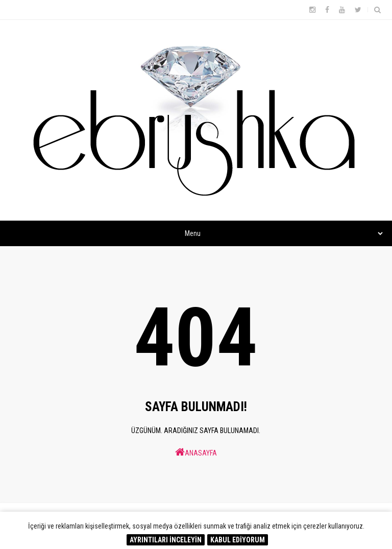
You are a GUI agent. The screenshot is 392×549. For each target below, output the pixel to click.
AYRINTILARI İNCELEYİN (166, 540)
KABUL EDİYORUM (238, 540)
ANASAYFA (196, 452)
